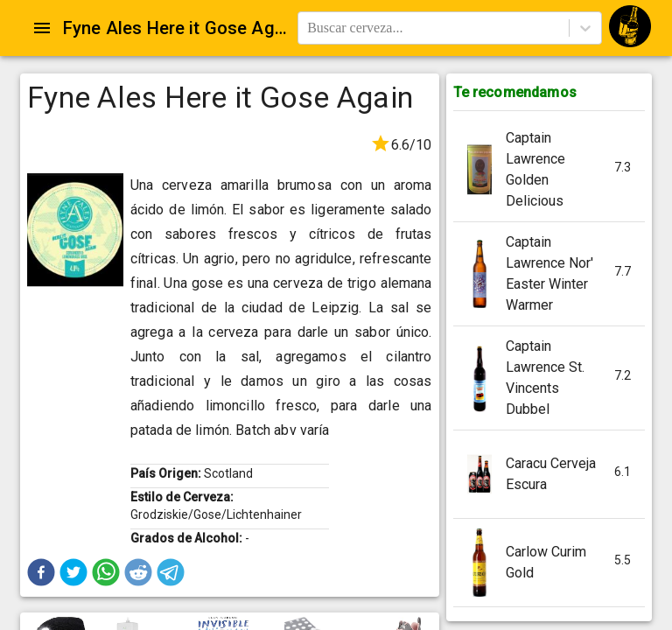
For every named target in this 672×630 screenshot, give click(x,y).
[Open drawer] (42, 28)
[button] (41, 572)
